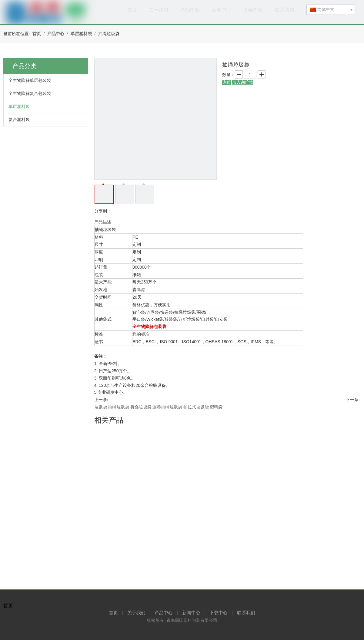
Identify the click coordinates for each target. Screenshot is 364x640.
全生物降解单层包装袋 (30, 80)
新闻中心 (191, 613)
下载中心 (219, 613)
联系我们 (246, 613)
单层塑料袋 (19, 107)
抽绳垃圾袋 (119, 407)
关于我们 (136, 613)
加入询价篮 (243, 82)
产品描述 (103, 222)
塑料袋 (216, 407)
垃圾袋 (101, 407)
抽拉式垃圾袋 (196, 407)
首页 (113, 613)
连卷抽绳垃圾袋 (167, 407)
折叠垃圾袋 (141, 407)
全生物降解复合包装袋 (30, 94)
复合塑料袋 (19, 120)
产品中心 (164, 613)
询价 (227, 82)
